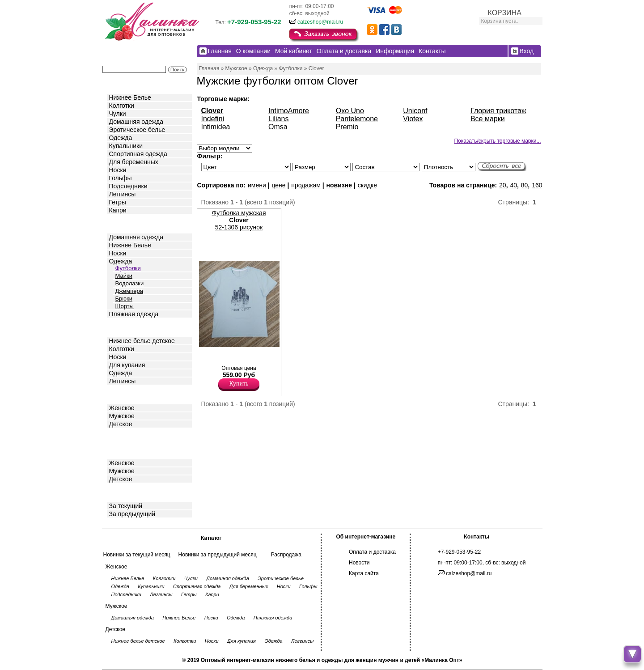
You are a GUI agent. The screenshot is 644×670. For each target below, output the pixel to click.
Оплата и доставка (372, 552)
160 (537, 185)
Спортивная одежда (138, 154)
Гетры (118, 202)
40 (513, 185)
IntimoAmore (289, 111)
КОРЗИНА (505, 13)
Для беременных (134, 162)
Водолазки (130, 283)
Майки (124, 276)
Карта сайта (364, 573)
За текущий (126, 506)
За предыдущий (132, 514)
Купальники (126, 146)
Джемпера (129, 291)
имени (257, 185)
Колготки (122, 106)
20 (503, 185)
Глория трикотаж (498, 111)
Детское (122, 327)
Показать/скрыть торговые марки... (497, 141)
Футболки (128, 268)
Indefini (213, 119)
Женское (122, 408)
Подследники (128, 186)
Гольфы (121, 178)
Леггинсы (123, 194)
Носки (118, 170)
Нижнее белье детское (142, 341)
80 (525, 185)
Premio (347, 127)
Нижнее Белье (130, 98)
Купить (239, 384)
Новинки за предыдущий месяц (218, 555)
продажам (306, 185)
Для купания (127, 365)
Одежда (121, 138)
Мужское (122, 416)
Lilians (278, 119)
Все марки (488, 119)
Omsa (278, 127)
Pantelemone (357, 119)
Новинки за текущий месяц (137, 555)
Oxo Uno (350, 111)
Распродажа (286, 555)
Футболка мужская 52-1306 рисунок (239, 220)
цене (278, 185)
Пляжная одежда (134, 314)
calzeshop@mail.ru (320, 22)
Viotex (413, 119)
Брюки (124, 299)
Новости (359, 563)
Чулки (118, 114)
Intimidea (216, 127)
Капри (118, 210)
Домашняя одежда (136, 122)
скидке (367, 185)
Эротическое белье (137, 130)
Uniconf (415, 111)
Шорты (125, 306)
